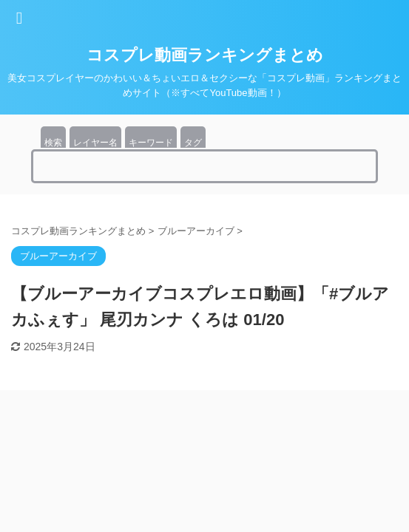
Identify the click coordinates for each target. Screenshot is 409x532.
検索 (53, 143)
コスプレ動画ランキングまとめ (205, 55)
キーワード (151, 143)
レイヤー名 (95, 143)
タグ (193, 143)
